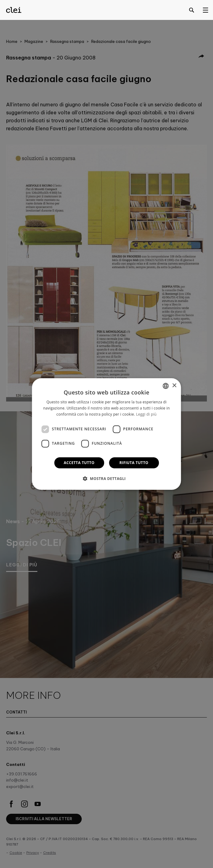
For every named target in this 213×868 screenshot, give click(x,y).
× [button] (174, 386)
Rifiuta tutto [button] (134, 463)
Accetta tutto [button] (79, 463)
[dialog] (106, 434)
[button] (106, 478)
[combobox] (166, 386)
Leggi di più (146, 414)
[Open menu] (205, 10)
